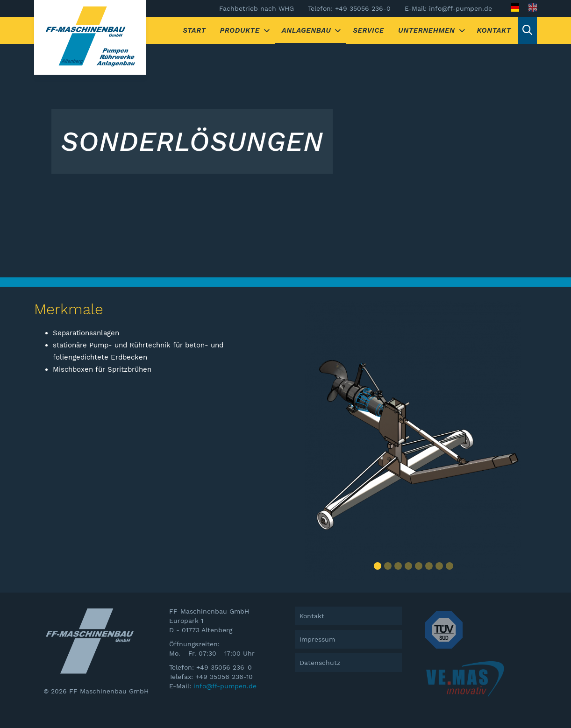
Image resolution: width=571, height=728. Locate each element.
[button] (378, 566)
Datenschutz (320, 663)
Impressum (317, 639)
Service (368, 30)
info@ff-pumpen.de (225, 686)
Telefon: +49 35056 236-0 (349, 8)
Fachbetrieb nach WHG (257, 8)
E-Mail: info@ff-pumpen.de (448, 8)
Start (194, 30)
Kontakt (494, 30)
